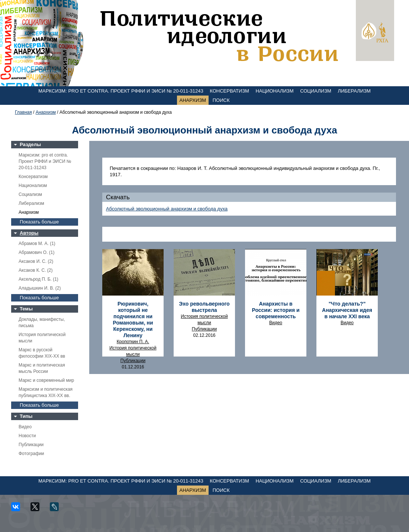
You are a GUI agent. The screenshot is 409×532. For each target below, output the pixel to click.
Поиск (221, 100)
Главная (23, 112)
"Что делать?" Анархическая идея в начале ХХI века (347, 310)
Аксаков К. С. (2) (36, 270)
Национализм (274, 91)
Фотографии (31, 454)
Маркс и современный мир (46, 380)
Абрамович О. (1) (36, 252)
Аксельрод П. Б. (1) (38, 279)
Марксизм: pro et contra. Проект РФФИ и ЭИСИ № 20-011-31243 (121, 91)
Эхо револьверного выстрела (204, 307)
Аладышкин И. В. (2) (40, 288)
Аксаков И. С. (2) (36, 261)
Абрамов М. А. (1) (37, 244)
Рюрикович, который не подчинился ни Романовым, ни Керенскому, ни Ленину (133, 320)
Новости (27, 436)
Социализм (316, 91)
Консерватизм (229, 91)
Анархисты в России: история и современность (276, 310)
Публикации (31, 445)
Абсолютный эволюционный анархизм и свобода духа (167, 209)
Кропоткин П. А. (133, 342)
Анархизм (193, 100)
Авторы (29, 233)
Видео (25, 427)
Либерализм (354, 91)
